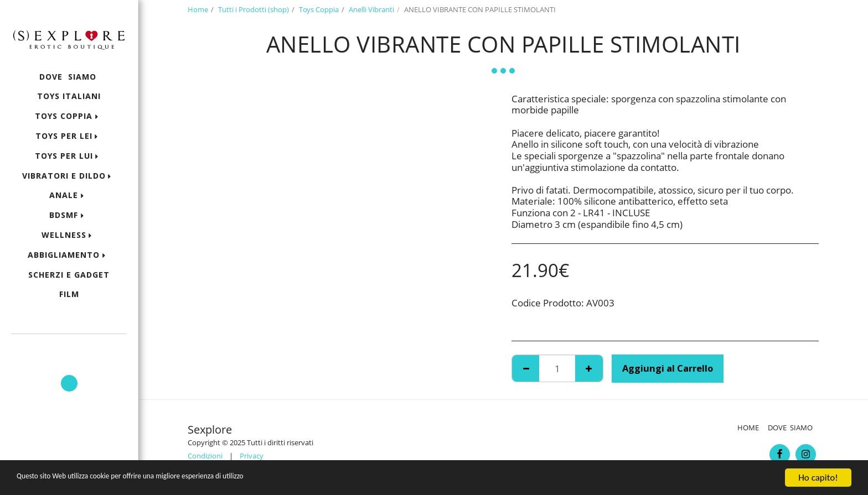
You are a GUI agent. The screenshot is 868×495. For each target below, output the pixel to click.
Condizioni (205, 456)
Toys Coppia (319, 9)
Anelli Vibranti (371, 9)
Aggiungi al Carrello (668, 368)
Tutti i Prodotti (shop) (254, 9)
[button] (69, 350)
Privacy (252, 456)
